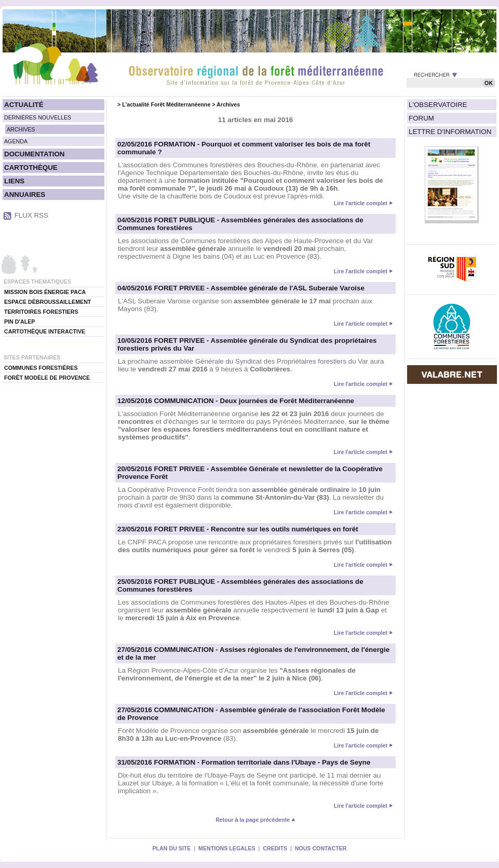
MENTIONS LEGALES (227, 848)
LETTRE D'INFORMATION (450, 132)
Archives (228, 104)
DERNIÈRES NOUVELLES (38, 117)
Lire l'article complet (361, 203)
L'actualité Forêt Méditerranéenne (166, 104)
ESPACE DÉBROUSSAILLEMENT (48, 302)
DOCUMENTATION (34, 154)
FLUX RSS (31, 215)
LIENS (14, 181)
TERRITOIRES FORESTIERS (41, 312)
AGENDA (16, 141)
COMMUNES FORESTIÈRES (41, 368)
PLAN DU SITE (171, 848)
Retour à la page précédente (255, 820)
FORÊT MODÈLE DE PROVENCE (47, 378)
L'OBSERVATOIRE (438, 105)
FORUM (421, 118)
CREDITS (275, 848)
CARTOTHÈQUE (31, 168)
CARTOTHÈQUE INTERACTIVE (45, 331)
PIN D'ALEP (19, 322)
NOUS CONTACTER (321, 848)
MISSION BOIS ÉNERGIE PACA (45, 292)
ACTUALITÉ (24, 105)
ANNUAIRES (25, 195)
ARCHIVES (21, 129)
